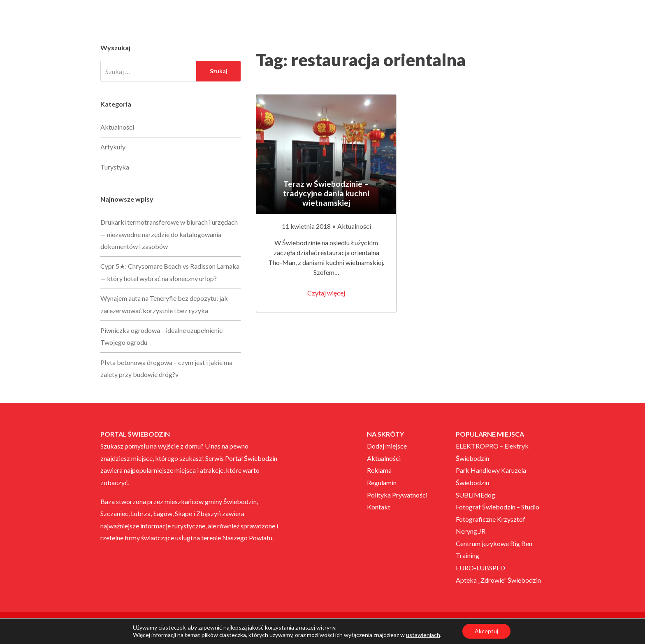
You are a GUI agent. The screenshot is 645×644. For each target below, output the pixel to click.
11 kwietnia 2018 (307, 226)
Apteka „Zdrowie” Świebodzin (498, 580)
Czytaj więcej (326, 293)
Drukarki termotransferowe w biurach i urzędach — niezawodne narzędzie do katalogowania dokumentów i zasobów (169, 234)
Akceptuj (486, 631)
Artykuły (113, 147)
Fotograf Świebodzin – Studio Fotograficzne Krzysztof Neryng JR (498, 519)
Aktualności (354, 226)
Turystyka (115, 167)
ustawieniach (423, 635)
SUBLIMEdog (476, 495)
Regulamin (382, 482)
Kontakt (379, 507)
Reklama (379, 470)
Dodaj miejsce (387, 446)
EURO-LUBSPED (480, 568)
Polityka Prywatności (397, 495)
